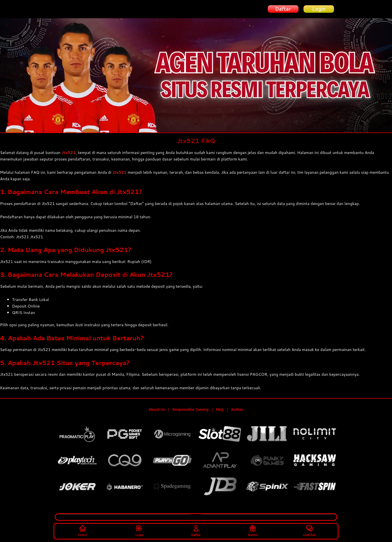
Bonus (253, 530)
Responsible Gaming (190, 410)
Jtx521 (69, 152)
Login (139, 530)
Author (237, 410)
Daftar (196, 530)
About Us (157, 410)
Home (82, 530)
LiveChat (309, 530)
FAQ (220, 410)
